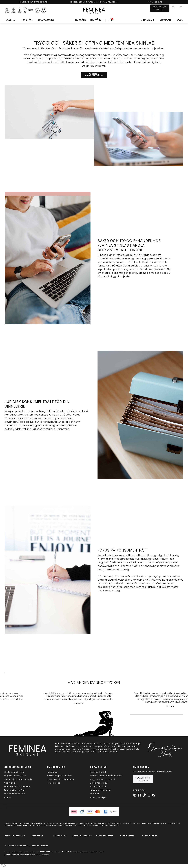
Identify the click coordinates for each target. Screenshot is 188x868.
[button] (181, 7)
